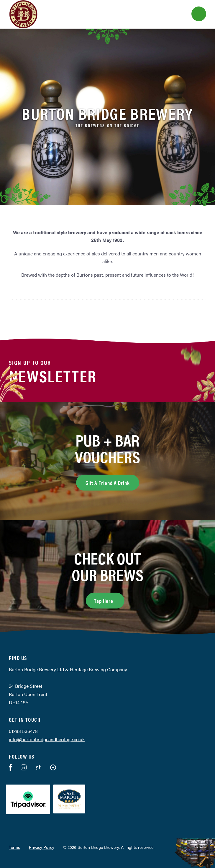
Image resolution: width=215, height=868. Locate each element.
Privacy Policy (42, 847)
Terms (14, 847)
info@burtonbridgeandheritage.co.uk (47, 739)
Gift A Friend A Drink (108, 483)
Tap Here (109, 600)
